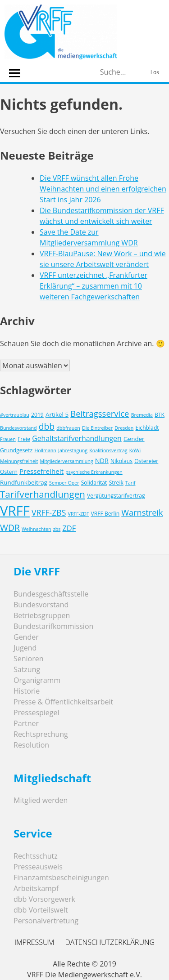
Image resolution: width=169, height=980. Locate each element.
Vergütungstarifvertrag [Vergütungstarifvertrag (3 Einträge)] (116, 496)
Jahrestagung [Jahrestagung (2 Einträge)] (73, 450)
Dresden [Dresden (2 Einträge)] (124, 428)
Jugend (25, 648)
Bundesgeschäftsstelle (51, 594)
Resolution (31, 745)
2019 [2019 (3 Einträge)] (37, 415)
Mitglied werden (41, 800)
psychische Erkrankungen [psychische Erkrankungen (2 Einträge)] (94, 472)
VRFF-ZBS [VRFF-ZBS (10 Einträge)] (49, 512)
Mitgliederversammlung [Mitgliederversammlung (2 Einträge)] (67, 461)
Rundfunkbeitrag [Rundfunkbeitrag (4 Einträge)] (24, 482)
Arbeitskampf (36, 888)
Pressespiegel (37, 713)
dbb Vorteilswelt (41, 910)
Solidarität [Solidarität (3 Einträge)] (94, 483)
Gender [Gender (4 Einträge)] (134, 439)
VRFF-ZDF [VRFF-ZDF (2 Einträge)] (79, 514)
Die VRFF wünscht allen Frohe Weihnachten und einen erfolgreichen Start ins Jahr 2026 (103, 189)
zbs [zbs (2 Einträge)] (57, 529)
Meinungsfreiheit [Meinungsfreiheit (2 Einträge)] (19, 461)
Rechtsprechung (41, 734)
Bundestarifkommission (53, 626)
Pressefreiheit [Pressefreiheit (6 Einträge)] (41, 471)
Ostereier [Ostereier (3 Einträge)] (146, 461)
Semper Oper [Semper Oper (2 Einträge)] (64, 483)
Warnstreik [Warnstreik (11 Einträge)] (142, 512)
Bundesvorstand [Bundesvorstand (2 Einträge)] (18, 428)
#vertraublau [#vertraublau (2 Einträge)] (15, 415)
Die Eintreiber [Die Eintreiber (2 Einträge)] (97, 428)
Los (155, 72)
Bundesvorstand (41, 605)
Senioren (29, 659)
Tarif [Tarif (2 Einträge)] (130, 483)
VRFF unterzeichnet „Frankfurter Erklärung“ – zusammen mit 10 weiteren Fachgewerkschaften (94, 286)
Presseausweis (38, 867)
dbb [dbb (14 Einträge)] (47, 426)
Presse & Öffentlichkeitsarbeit (63, 702)
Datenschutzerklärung (110, 942)
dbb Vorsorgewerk (44, 899)
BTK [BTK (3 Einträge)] (160, 415)
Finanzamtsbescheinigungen (61, 878)
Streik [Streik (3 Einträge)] (116, 483)
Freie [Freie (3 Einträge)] (24, 439)
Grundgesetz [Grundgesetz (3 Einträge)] (16, 450)
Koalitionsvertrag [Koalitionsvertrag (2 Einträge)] (108, 450)
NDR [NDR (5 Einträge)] (102, 461)
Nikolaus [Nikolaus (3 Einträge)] (121, 461)
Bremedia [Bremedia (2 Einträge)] (142, 415)
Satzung (27, 669)
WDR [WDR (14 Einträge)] (10, 528)
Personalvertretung (46, 921)
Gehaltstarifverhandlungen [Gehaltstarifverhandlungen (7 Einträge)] (77, 438)
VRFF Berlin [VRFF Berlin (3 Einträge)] (105, 514)
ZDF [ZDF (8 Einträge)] (69, 528)
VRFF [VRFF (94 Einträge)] (15, 511)
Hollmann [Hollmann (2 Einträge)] (45, 450)
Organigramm (37, 680)
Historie (27, 691)
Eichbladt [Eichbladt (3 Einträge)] (147, 428)
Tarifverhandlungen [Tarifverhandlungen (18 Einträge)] (43, 494)
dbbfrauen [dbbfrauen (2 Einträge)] (68, 428)
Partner (26, 723)
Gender (26, 637)
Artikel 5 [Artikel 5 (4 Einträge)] (57, 414)
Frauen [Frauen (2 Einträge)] (8, 439)
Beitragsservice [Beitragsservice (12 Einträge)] (100, 413)
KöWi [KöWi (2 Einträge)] (135, 450)
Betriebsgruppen (42, 615)
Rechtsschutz (36, 856)
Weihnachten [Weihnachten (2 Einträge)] (36, 529)
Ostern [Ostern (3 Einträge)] (9, 472)
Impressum (34, 942)
